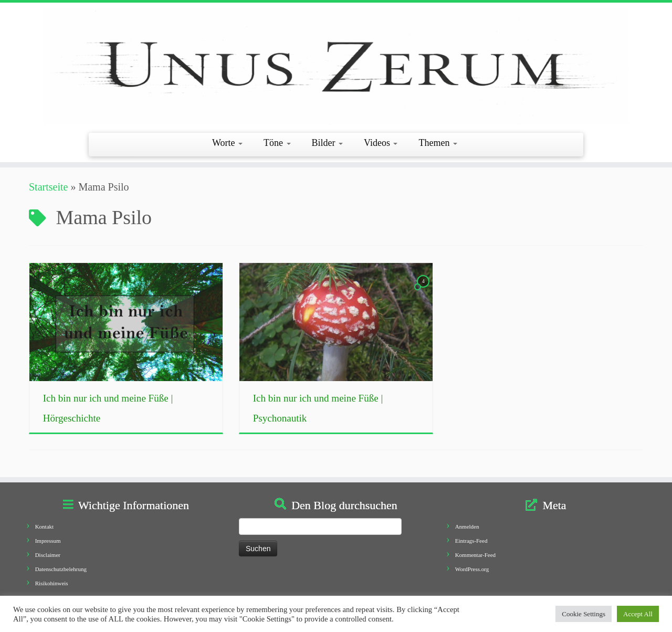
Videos (381, 143)
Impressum (48, 541)
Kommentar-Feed (475, 555)
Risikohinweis (52, 583)
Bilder (328, 143)
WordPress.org (472, 569)
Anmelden (467, 526)
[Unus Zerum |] (336, 66)
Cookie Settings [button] (584, 614)
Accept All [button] (638, 614)
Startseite (48, 187)
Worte (227, 143)
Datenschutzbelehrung (61, 569)
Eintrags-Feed (471, 541)
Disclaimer (48, 555)
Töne (277, 143)
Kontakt (44, 526)
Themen (438, 143)
